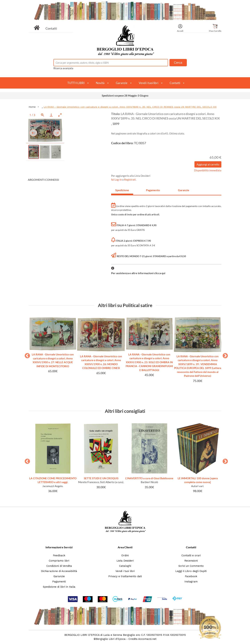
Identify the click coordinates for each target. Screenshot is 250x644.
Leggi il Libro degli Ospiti (191, 571)
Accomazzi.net (147, 639)
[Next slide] (57, 133)
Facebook (191, 576)
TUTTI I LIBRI (76, 83)
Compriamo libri (59, 561)
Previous (26, 355)
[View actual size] (43, 115)
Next (224, 355)
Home (32, 107)
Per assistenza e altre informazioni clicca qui (138, 273)
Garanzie (122, 83)
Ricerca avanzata (63, 68)
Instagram (191, 582)
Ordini (125, 555)
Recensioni (191, 561)
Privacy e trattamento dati (125, 576)
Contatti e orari (191, 555)
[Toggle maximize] (60, 115)
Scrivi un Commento (191, 566)
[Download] (51, 115)
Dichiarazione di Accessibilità (59, 571)
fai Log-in (117, 180)
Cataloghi (125, 566)
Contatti (51, 28)
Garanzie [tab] (184, 190)
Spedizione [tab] (122, 190)
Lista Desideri (125, 561)
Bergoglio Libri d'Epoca (111, 639)
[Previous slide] (33, 133)
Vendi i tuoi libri (149, 83)
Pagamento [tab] (153, 190)
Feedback (59, 555)
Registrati (130, 180)
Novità (100, 83)
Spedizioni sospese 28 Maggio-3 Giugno (125, 96)
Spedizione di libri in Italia (59, 587)
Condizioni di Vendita (59, 566)
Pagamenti (59, 582)
